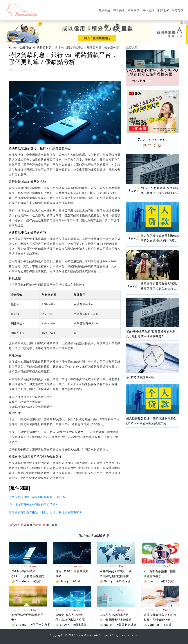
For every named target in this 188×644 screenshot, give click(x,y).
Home (13, 47)
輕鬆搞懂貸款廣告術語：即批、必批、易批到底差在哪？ (45, 512)
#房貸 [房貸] (167, 625)
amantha (31, 70)
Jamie (152, 581)
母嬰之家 (163, 10)
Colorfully (22, 581)
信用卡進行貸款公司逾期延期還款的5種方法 (37, 497)
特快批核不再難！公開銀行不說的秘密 (34, 505)
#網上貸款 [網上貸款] (167, 581)
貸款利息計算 (32, 525)
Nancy (108, 581)
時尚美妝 (119, 10)
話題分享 (178, 10)
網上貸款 (52, 525)
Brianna (21, 625)
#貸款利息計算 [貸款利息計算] (127, 625)
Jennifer (154, 625)
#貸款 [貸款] (37, 581)
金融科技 (134, 10)
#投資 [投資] (77, 581)
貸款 (16, 525)
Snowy (64, 625)
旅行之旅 (148, 10)
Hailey (64, 581)
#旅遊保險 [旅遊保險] (124, 581)
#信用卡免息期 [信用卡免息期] (41, 625)
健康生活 (104, 10)
